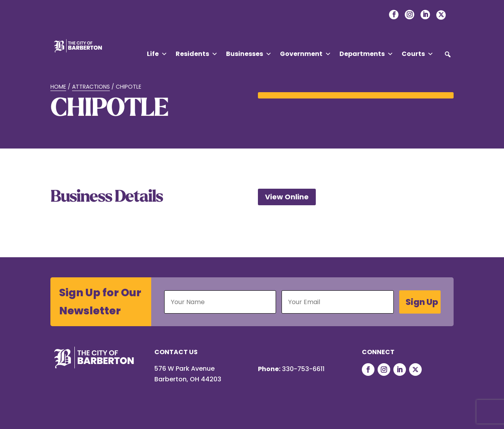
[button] (448, 54)
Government (306, 54)
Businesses (249, 54)
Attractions (91, 87)
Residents (197, 54)
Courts (418, 54)
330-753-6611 (303, 369)
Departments (366, 54)
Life (157, 54)
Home (58, 87)
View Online (287, 197)
